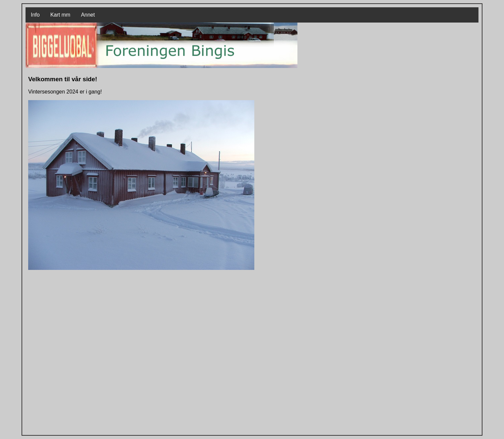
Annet (88, 15)
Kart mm (60, 15)
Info (35, 15)
